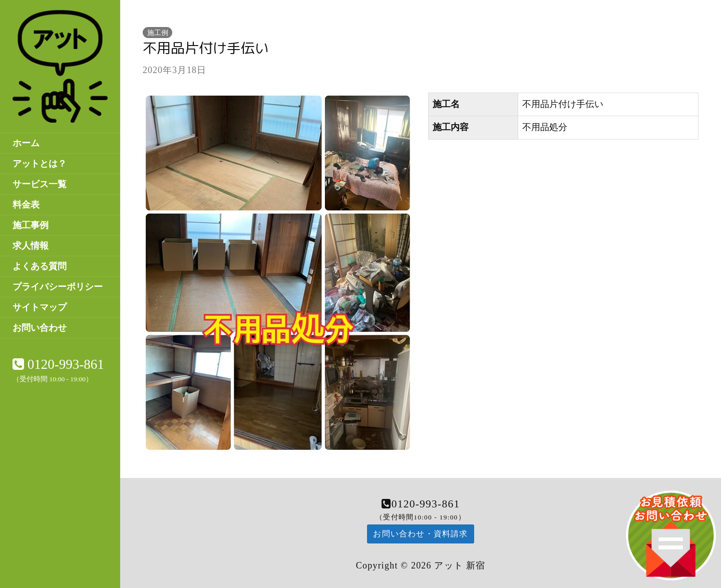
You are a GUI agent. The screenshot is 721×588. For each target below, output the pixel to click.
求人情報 (31, 246)
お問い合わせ (40, 328)
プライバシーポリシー (58, 287)
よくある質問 (40, 266)
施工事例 (31, 225)
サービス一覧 (40, 184)
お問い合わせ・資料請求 (420, 534)
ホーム (26, 143)
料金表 (26, 205)
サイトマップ (40, 307)
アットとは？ (40, 164)
